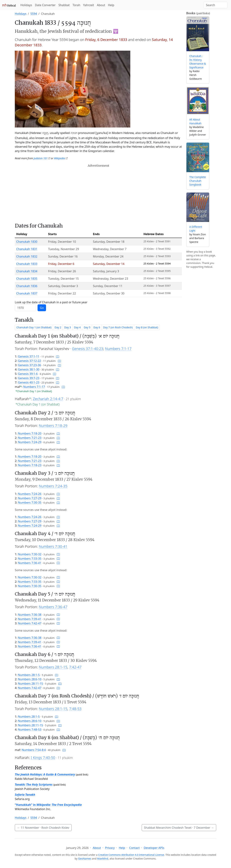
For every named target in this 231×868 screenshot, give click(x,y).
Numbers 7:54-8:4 (34, 750)
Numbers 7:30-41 (53, 546)
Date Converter (45, 5)
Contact (134, 848)
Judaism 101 (41, 158)
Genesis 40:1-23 (29, 382)
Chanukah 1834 (27, 271)
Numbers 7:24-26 (30, 494)
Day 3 (68, 327)
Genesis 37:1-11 (29, 356)
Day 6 (97, 327)
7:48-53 (75, 709)
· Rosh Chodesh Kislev (43, 828)
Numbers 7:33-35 (30, 559)
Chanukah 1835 (27, 279)
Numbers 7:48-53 (30, 730)
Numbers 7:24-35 (53, 486)
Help (111, 5)
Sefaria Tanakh (25, 795)
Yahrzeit (89, 5)
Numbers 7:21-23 (30, 438)
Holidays (26, 5)
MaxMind (103, 859)
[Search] (215, 5)
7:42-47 (75, 667)
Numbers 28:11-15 (31, 684)
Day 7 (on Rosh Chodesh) (118, 327)
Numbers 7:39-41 (30, 619)
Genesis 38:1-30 (29, 369)
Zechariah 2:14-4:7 (48, 399)
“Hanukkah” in (48, 805)
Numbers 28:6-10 (30, 679)
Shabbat (64, 5)
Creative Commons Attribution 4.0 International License (131, 855)
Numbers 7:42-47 (30, 623)
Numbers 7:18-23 (30, 465)
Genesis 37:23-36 (30, 365)
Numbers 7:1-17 (118, 349)
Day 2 (58, 327)
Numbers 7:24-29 (30, 442)
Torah (76, 5)
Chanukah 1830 (27, 242)
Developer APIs (154, 848)
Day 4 (77, 327)
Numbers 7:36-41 (30, 563)
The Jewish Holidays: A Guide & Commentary (45, 774)
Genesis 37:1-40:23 (88, 349)
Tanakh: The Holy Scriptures (34, 785)
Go (42, 308)
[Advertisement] (98, 193)
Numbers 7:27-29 (30, 498)
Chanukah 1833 (27, 264)
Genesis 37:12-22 (30, 361)
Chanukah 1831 (27, 249)
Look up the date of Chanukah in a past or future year (51, 302)
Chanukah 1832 (27, 256)
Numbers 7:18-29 (53, 426)
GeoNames (85, 859)
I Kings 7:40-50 (43, 758)
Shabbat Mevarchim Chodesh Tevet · (179, 828)
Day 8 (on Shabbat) (147, 327)
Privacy (110, 848)
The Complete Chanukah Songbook (198, 181)
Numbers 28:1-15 (53, 667)
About (101, 5)
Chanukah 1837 (27, 293)
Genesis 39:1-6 (28, 374)
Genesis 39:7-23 (29, 378)
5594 (34, 14)
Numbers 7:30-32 (30, 554)
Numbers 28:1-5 (29, 675)
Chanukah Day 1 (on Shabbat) (34, 327)
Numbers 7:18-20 (30, 433)
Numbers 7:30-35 (30, 503)
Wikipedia (59, 158)
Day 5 (87, 327)
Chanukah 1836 (27, 286)
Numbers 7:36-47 (53, 607)
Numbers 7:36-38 (30, 615)
